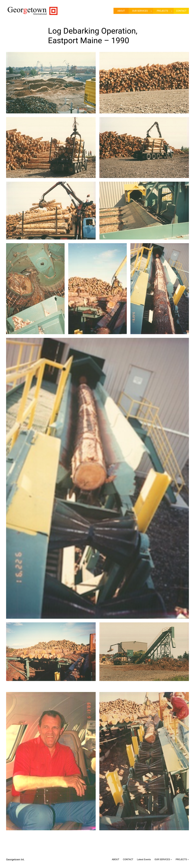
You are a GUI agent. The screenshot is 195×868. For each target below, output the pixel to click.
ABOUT (116, 859)
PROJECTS (162, 11)
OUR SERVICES (140, 11)
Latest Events (144, 859)
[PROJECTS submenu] (172, 11)
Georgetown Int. (15, 859)
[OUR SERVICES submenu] (151, 11)
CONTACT (128, 859)
